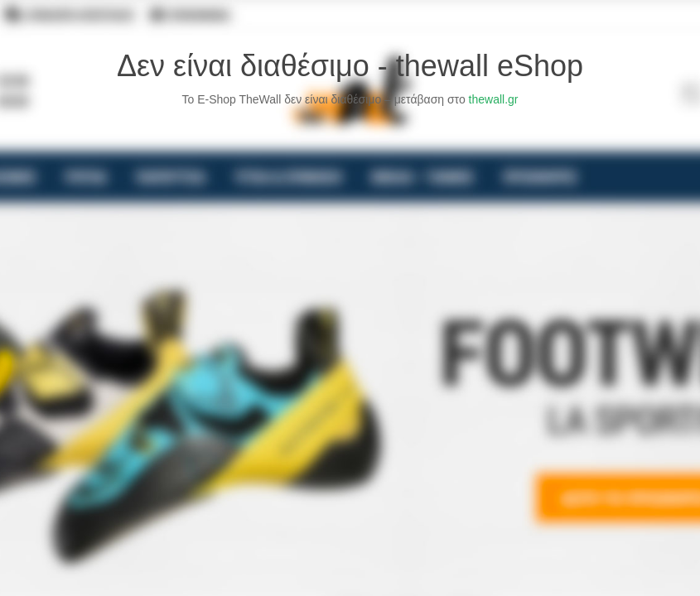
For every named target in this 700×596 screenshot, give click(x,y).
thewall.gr (494, 99)
